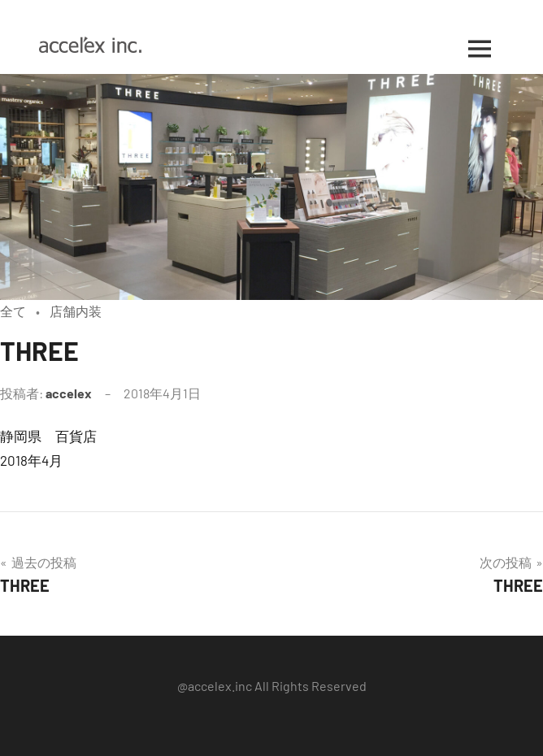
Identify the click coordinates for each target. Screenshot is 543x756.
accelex (69, 393)
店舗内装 (76, 311)
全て (13, 311)
